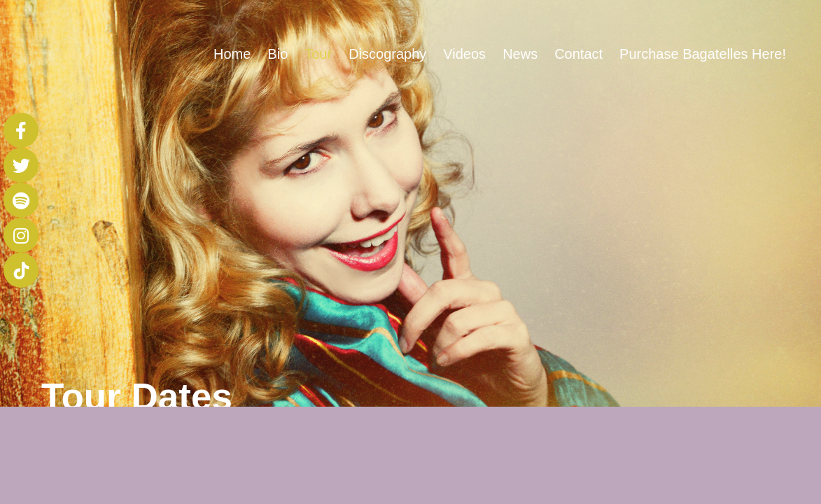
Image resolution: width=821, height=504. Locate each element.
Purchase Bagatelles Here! (703, 54)
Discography (387, 54)
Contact (578, 54)
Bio (278, 54)
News (520, 54)
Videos (464, 54)
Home (232, 54)
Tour (318, 54)
